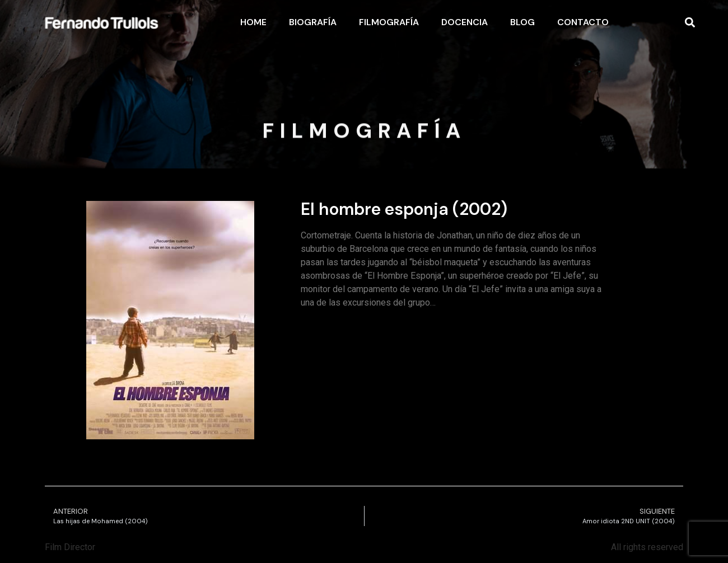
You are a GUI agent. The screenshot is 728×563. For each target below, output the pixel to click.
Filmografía (389, 22)
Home (253, 22)
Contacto (583, 22)
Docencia (465, 22)
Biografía (313, 22)
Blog (522, 22)
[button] (690, 23)
